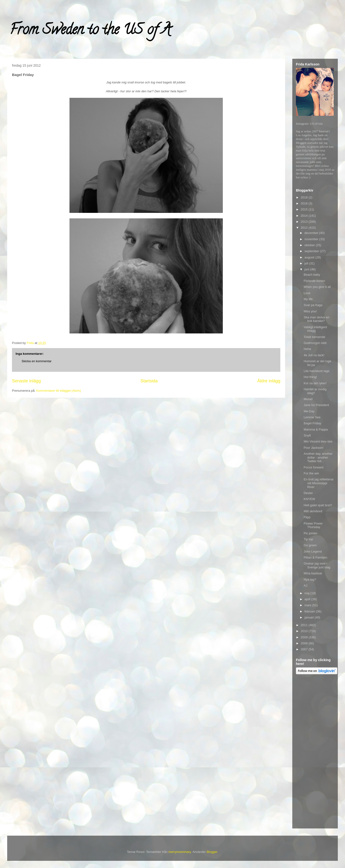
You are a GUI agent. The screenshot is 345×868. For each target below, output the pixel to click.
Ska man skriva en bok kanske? (316, 319)
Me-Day (309, 411)
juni (307, 269)
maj (308, 593)
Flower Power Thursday (313, 525)
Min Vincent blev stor (318, 441)
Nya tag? (310, 580)
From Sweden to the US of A (90, 31)
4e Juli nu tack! (314, 355)
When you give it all (317, 287)
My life (308, 299)
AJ (305, 585)
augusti (310, 257)
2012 (305, 228)
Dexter (308, 493)
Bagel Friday (312, 423)
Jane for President (316, 405)
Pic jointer (310, 533)
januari (310, 617)
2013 (305, 222)
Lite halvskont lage (316, 371)
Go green (310, 545)
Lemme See (312, 417)
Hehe (307, 349)
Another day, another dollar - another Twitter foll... (318, 457)
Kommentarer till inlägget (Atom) (58, 391)
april (308, 599)
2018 (305, 197)
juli (307, 263)
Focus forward (313, 467)
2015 (305, 209)
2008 (305, 643)
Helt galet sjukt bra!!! (318, 505)
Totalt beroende (314, 337)
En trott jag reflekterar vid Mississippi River (319, 483)
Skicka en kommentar (37, 361)
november (312, 239)
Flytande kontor (314, 281)
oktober (310, 245)
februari (310, 611)
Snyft (307, 435)
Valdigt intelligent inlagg (315, 329)
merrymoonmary (180, 852)
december (312, 233)
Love (307, 293)
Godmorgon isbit (315, 343)
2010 (305, 631)
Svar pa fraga (313, 305)
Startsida (149, 381)
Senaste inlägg (26, 381)
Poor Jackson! (313, 448)
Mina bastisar (313, 573)
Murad (308, 399)
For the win (311, 473)
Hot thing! (310, 377)
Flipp (307, 517)
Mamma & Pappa (316, 429)
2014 (305, 216)
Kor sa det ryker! (315, 383)
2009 (305, 637)
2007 (305, 649)
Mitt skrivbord (313, 511)
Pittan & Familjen (315, 557)
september (312, 251)
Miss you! (310, 311)
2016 (305, 203)
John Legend (313, 551)
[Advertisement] (315, 752)
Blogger (212, 852)
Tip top (308, 539)
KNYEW (309, 499)
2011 (305, 625)
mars (308, 605)
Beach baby (312, 275)
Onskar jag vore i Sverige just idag (317, 565)
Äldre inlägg (269, 381)
